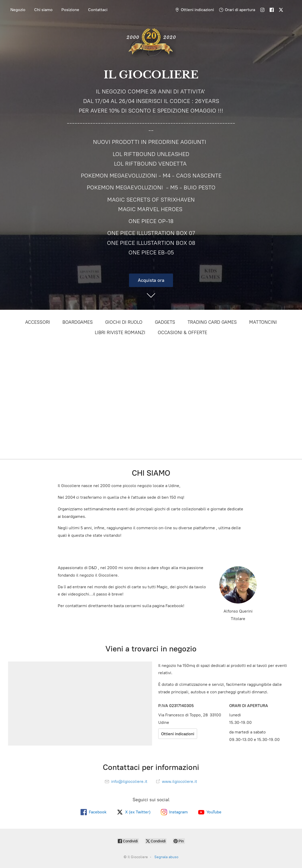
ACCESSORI (38, 322)
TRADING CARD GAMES (212, 322)
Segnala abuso (166, 857)
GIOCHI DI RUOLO (124, 322)
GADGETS (165, 322)
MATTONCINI (263, 322)
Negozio (18, 10)
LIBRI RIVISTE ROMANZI (120, 333)
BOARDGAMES (78, 322)
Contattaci (98, 10)
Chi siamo (43, 10)
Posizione (70, 10)
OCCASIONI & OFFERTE (182, 333)
